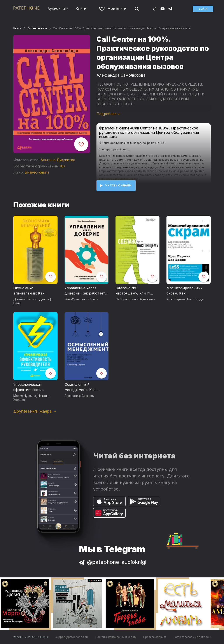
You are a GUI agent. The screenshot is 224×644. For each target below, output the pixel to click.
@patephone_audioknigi (112, 562)
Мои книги (113, 9)
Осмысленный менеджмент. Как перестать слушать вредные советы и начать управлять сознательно (82, 387)
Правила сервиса (155, 637)
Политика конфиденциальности (116, 637)
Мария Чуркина (25, 396)
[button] (203, 9)
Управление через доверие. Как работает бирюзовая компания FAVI (85, 291)
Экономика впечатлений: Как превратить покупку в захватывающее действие (33, 291)
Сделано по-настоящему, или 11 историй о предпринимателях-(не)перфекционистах (135, 291)
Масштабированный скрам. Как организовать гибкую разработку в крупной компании (186, 291)
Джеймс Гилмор (25, 299)
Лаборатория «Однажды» (135, 299)
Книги (81, 9)
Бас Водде (195, 299)
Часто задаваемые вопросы (192, 637)
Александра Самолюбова (121, 75)
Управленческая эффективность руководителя (27, 387)
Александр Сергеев (79, 396)
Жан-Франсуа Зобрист (81, 299)
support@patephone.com (72, 637)
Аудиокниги (58, 9)
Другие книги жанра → (35, 411)
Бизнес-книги (37, 28)
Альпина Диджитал (58, 160)
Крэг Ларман (176, 299)
